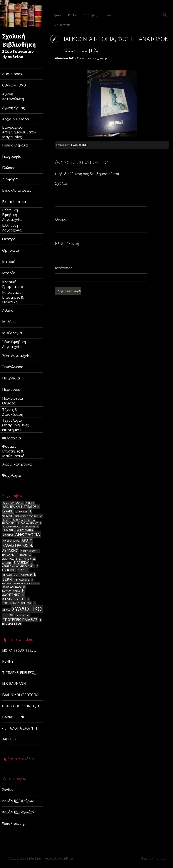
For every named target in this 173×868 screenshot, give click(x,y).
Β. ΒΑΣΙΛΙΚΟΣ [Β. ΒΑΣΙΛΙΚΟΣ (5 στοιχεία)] (28, 551)
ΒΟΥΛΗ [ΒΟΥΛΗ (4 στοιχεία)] (23, 555)
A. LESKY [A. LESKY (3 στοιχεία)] (30, 503)
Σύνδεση (9, 790)
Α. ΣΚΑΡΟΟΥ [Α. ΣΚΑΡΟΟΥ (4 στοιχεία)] (29, 526)
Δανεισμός (90, 15)
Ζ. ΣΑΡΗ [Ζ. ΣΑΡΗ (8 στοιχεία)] (23, 570)
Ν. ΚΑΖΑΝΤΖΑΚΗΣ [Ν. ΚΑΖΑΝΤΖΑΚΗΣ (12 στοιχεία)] (14, 597)
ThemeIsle (160, 858)
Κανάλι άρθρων (18, 801)
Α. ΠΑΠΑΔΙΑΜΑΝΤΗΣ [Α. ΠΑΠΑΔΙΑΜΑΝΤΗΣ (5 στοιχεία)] (29, 523)
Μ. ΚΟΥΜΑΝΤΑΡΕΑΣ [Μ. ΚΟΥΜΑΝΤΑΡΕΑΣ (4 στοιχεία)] (14, 589)
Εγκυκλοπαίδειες (87, 58)
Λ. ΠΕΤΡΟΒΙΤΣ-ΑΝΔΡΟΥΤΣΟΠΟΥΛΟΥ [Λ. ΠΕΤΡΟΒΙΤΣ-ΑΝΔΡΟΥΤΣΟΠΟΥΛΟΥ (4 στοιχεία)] (20, 582)
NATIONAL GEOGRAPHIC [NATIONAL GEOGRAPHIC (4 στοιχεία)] (28, 516)
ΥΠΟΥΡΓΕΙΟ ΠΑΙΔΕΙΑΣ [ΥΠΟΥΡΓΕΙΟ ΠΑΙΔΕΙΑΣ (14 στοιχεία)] (20, 620)
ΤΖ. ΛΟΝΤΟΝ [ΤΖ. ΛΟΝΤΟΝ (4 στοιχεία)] (23, 615)
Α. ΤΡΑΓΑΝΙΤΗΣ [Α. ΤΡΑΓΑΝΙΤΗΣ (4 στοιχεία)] (25, 530)
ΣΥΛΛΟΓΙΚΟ (79, 145)
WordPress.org (13, 823)
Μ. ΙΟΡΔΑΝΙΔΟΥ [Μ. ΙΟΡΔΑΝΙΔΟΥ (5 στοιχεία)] (12, 587)
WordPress (67, 858)
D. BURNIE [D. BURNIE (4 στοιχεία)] (21, 511)
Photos (73, 15)
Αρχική (58, 15)
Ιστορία (104, 58)
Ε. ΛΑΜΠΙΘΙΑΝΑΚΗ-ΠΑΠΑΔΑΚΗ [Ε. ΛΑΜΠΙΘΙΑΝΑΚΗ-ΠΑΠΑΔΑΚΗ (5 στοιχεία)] (18, 565)
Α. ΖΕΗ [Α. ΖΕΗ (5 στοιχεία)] (7, 520)
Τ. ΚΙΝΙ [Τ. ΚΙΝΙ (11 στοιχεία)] (8, 615)
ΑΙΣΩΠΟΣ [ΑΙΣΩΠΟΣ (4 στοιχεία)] (8, 535)
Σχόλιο (61, 183)
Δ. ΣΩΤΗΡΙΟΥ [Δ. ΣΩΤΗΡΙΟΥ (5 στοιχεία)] (23, 559)
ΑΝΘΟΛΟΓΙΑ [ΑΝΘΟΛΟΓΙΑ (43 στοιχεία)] (28, 534)
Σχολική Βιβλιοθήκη (19, 40)
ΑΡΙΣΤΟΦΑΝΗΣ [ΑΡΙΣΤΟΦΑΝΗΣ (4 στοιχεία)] (11, 541)
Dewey (108, 15)
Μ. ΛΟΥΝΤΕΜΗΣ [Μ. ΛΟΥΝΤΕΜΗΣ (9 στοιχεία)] (14, 593)
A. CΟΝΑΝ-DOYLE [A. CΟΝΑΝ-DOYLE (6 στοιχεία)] (13, 503)
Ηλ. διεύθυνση (67, 244)
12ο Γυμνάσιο (62, 25)
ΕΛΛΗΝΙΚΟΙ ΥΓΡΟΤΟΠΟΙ (21, 695)
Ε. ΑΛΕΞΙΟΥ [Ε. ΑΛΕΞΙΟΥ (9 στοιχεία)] (21, 563)
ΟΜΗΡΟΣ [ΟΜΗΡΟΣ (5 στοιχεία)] (26, 603)
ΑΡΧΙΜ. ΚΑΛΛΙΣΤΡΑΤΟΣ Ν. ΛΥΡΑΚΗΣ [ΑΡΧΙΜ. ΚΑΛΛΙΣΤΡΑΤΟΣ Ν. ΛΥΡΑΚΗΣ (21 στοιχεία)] (18, 545)
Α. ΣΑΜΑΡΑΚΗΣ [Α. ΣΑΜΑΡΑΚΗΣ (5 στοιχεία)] (11, 526)
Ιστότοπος (64, 268)
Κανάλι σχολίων (18, 812)
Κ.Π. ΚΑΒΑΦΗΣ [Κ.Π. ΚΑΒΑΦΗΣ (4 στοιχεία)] (22, 580)
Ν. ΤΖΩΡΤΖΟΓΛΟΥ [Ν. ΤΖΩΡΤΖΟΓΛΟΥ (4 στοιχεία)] (16, 601)
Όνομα (61, 219)
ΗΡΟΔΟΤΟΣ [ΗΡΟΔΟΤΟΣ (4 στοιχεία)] (10, 575)
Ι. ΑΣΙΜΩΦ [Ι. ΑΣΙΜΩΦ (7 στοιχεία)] (25, 575)
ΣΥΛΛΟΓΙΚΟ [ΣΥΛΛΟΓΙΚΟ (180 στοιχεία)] (27, 609)
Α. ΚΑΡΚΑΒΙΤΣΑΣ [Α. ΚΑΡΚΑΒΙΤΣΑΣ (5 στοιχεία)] (22, 520)
